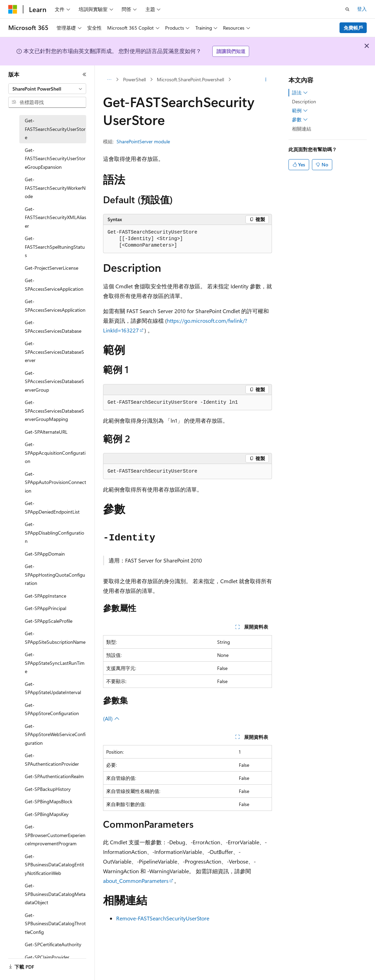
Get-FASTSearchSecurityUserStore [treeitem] (55, 129)
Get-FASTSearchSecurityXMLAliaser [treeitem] (55, 217)
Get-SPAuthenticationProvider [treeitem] (52, 760)
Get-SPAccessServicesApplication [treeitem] (55, 306)
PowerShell (134, 79)
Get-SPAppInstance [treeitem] (45, 596)
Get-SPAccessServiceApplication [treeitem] (54, 285)
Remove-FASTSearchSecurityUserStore (163, 918)
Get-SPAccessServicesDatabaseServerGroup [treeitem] (54, 381)
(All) (111, 718)
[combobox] (47, 89)
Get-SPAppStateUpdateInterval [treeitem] (53, 688)
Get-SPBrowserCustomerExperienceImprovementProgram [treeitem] (55, 835)
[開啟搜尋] (347, 9)
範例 (300, 111)
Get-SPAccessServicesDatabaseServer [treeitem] (54, 352)
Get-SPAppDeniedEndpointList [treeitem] (52, 507)
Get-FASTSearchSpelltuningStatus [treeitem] (55, 247)
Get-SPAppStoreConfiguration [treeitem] (52, 709)
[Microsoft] (13, 9)
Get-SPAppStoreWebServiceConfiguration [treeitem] (55, 734)
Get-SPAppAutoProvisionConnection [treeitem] (55, 482)
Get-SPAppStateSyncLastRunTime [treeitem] (55, 663)
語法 (300, 93)
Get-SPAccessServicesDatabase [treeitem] (53, 327)
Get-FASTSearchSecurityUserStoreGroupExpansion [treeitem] (55, 158)
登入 (362, 9)
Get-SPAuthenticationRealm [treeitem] (54, 776)
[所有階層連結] (109, 80)
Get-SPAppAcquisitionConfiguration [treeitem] (55, 453)
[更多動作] (266, 80)
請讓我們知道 (231, 51)
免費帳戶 (353, 28)
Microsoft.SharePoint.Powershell (190, 79)
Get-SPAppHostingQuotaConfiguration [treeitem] (55, 575)
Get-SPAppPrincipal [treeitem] (45, 608)
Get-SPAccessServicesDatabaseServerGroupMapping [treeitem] (54, 411)
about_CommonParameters (136, 881)
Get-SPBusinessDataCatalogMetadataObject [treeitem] (55, 894)
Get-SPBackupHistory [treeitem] (48, 789)
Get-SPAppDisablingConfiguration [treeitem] (54, 533)
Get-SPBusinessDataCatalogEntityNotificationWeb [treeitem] (54, 865)
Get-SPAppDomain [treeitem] (45, 554)
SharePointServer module (143, 141)
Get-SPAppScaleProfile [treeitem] (49, 621)
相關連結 (302, 129)
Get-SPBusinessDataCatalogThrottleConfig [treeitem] (55, 924)
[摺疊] (84, 74)
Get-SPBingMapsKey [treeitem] (47, 814)
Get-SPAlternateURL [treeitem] (46, 432)
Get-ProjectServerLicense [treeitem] (52, 268)
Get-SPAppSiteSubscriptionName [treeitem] (55, 638)
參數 (300, 120)
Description (304, 101)
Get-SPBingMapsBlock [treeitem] (49, 801)
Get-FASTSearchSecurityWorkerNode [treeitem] (55, 188)
